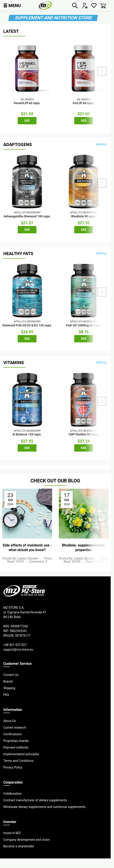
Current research (15, 728)
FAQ (6, 695)
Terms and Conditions (18, 761)
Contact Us (11, 675)
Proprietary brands (16, 741)
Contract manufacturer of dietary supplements (35, 800)
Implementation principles (21, 754)
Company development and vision (27, 840)
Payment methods (16, 747)
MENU (12, 5)
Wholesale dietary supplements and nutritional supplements (44, 807)
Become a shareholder (19, 846)
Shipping (9, 688)
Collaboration (12, 794)
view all (102, 144)
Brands (8, 681)
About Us (10, 721)
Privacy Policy (13, 767)
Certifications (12, 734)
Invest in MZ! (12, 833)
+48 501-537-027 (15, 645)
